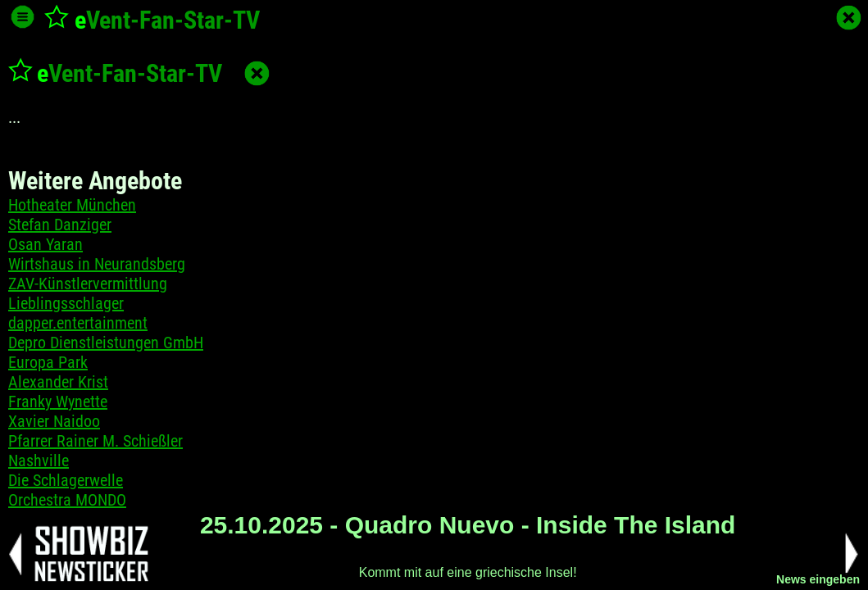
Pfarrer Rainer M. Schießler (95, 441)
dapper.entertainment (78, 323)
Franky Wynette (58, 402)
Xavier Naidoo (54, 421)
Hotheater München (72, 205)
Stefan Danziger (60, 225)
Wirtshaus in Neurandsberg (97, 264)
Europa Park (48, 362)
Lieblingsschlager (66, 303)
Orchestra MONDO (67, 500)
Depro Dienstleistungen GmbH (106, 343)
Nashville (39, 461)
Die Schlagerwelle (66, 480)
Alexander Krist (58, 382)
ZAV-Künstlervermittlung (88, 284)
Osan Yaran (45, 244)
